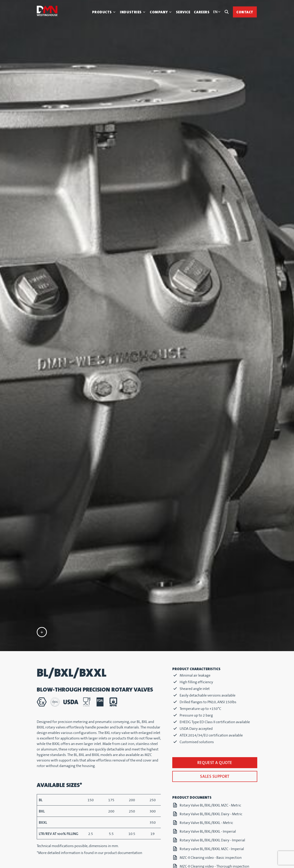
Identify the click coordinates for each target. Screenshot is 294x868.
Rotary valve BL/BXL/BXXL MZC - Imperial (212, 761)
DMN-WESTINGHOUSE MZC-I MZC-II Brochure (215, 787)
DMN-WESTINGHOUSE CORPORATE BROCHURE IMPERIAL (216, 859)
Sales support (215, 689)
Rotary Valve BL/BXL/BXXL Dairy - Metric (211, 726)
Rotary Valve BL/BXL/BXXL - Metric (206, 735)
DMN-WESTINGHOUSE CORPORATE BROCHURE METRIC (216, 845)
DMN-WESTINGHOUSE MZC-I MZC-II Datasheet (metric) (216, 813)
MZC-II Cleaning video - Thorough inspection (214, 779)
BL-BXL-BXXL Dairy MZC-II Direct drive (209, 825)
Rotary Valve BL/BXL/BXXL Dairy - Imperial (212, 752)
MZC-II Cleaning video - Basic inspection (211, 770)
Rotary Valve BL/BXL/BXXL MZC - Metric (210, 718)
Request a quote (215, 675)
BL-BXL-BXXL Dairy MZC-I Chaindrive (208, 833)
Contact (245, 12)
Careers (202, 12)
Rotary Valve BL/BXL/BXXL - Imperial (208, 744)
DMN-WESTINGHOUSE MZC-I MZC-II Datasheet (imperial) (216, 799)
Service (183, 12)
